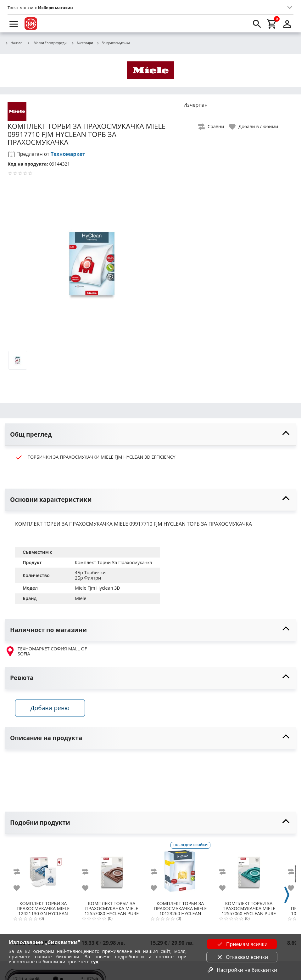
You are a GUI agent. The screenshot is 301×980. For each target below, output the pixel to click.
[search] (257, 24)
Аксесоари (82, 43)
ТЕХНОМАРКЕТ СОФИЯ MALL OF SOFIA (46, 651)
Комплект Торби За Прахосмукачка (114, 562)
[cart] (272, 24)
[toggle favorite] (254, 127)
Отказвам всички (242, 957)
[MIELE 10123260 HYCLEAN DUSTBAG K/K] (180, 870)
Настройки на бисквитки (242, 970)
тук (95, 962)
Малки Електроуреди (47, 43)
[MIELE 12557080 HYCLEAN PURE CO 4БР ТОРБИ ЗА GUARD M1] (112, 870)
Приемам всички (242, 944)
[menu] (14, 24)
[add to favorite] (20, 888)
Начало (14, 43)
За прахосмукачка (113, 43)
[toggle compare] (211, 127)
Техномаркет (68, 154)
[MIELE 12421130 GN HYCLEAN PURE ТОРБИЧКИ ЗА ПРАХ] (43, 870)
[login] (287, 24)
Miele (81, 598)
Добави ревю (50, 708)
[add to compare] (20, 872)
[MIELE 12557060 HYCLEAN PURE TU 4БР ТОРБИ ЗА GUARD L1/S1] (249, 870)
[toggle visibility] (150, 435)
